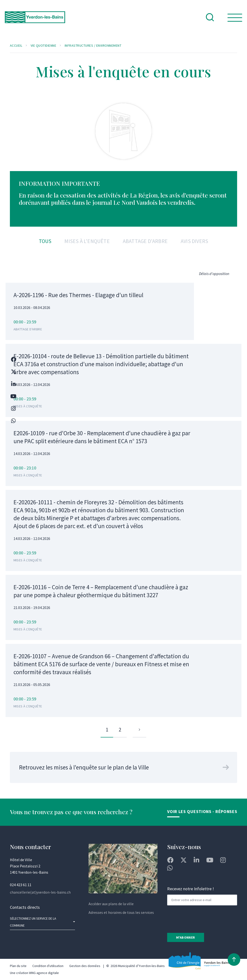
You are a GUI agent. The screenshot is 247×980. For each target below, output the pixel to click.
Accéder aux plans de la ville (111, 904)
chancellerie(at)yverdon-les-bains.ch (40, 892)
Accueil (16, 45)
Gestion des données (85, 966)
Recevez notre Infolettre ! (191, 889)
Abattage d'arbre (145, 241)
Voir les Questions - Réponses (202, 811)
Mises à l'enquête (87, 241)
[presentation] (204, 919)
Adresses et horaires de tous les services (121, 912)
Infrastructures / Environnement (93, 45)
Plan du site (18, 966)
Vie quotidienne (44, 45)
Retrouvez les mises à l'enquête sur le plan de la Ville (84, 767)
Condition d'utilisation (48, 966)
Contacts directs (25, 907)
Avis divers (194, 241)
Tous (45, 241)
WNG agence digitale (44, 973)
